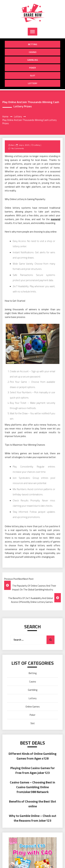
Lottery (33, 83)
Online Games (33, 707)
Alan (12, 145)
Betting (33, 44)
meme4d (56, 219)
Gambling (33, 60)
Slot (33, 75)
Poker (32, 68)
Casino (33, 52)
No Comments (18, 148)
